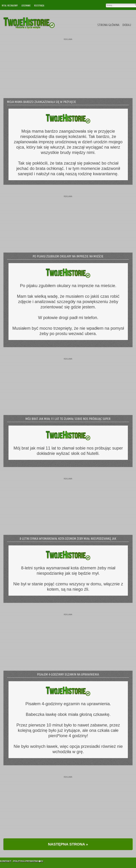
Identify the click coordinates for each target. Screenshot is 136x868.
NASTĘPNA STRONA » (68, 844)
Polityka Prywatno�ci (28, 857)
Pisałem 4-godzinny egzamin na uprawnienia (68, 674)
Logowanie (26, 6)
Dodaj (127, 25)
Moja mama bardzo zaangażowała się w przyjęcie (42, 102)
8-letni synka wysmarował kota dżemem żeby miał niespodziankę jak (68, 538)
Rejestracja (39, 6)
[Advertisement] (68, 65)
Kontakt (6, 857)
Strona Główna (108, 25)
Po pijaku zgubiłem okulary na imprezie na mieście (68, 256)
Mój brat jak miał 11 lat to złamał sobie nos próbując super (68, 419)
